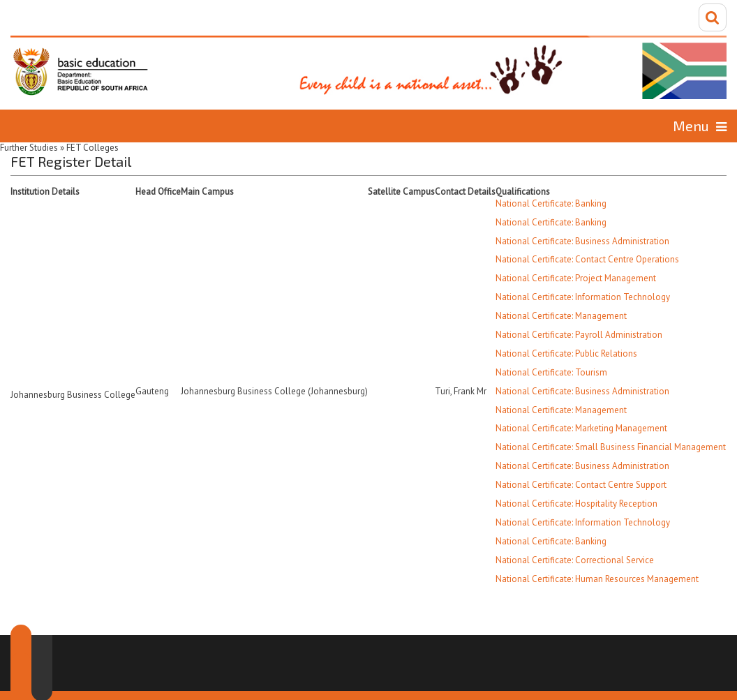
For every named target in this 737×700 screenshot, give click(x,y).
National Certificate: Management (561, 316)
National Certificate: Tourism (551, 372)
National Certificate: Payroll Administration (579, 335)
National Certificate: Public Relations (566, 353)
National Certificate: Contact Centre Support (581, 485)
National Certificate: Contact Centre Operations (587, 259)
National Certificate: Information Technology (583, 297)
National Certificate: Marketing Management (581, 428)
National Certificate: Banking (551, 203)
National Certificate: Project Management (576, 278)
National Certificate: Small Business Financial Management (611, 447)
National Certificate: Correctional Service (575, 560)
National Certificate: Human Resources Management (597, 579)
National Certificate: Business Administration (582, 241)
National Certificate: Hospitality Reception (576, 504)
